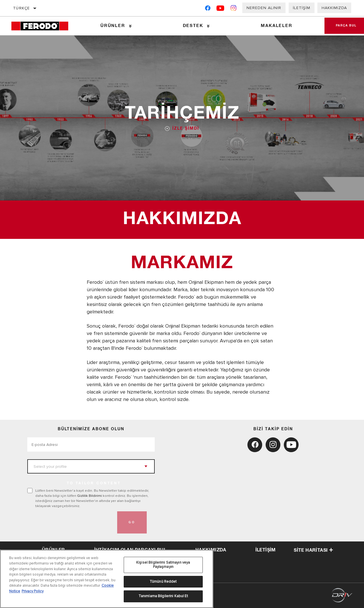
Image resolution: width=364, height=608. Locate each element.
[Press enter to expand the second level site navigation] (130, 26)
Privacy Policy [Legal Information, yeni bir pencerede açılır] (33, 591)
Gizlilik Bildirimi (89, 496)
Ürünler (113, 26)
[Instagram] (234, 9)
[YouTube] (221, 9)
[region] (107, 579)
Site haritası (313, 550)
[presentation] (71, 522)
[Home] (44, 26)
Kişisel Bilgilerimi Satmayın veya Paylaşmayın (163, 565)
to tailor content (94, 483)
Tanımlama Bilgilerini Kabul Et (163, 596)
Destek (193, 26)
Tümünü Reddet (163, 582)
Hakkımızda (334, 8)
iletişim (266, 550)
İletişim (302, 8)
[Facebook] (208, 9)
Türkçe (21, 8)
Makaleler (276, 26)
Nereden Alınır (264, 8)
